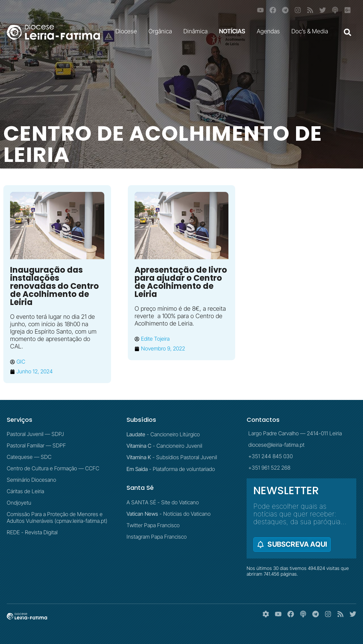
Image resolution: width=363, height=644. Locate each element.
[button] (348, 32)
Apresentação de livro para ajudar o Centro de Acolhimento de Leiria (181, 282)
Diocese (128, 31)
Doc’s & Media (311, 31)
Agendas (270, 31)
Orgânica (162, 31)
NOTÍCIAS (234, 31)
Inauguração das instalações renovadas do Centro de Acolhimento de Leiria (55, 286)
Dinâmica (197, 31)
